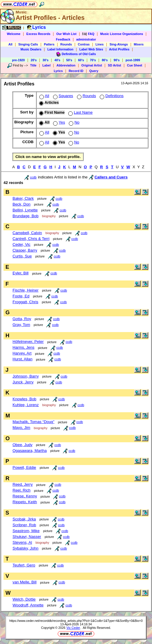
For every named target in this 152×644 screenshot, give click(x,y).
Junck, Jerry (23, 382)
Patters (49, 44)
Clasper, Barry (25, 250)
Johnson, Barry (26, 376)
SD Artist (115, 65)
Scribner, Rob (24, 525)
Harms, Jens (23, 347)
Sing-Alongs (119, 44)
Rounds (66, 44)
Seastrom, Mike (26, 531)
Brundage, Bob (26, 216)
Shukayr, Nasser (27, 537)
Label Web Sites (91, 49)
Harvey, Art (22, 353)
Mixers (139, 44)
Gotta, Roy (22, 319)
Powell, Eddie (24, 467)
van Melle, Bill (25, 582)
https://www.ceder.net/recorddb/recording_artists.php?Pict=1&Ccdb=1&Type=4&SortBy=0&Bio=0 (76, 621)
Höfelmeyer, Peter (28, 342)
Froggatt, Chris (25, 302)
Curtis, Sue (22, 256)
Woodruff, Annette (28, 605)
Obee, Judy (22, 445)
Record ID (76, 71)
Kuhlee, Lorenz (26, 405)
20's (34, 60)
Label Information (60, 49)
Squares (63, 96)
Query (94, 71)
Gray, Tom (21, 325)
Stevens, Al (22, 542)
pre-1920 (18, 60)
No (74, 122)
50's (69, 60)
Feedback (63, 39)
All (11, 44)
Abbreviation (66, 65)
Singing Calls (28, 44)
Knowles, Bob (25, 399)
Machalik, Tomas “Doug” (33, 422)
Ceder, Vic (21, 244)
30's (46, 60)
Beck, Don (22, 204)
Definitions (111, 96)
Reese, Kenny (25, 496)
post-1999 (133, 60)
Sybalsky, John (26, 548)
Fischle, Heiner (26, 290)
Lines (99, 44)
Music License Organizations (122, 34)
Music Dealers (31, 49)
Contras (84, 44)
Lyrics (58, 71)
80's (105, 60)
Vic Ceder (73, 628)
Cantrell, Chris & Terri (31, 239)
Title (33, 65)
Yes (58, 122)
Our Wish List (66, 34)
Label (46, 65)
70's (93, 60)
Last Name (80, 112)
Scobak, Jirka (24, 519)
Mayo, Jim (21, 428)
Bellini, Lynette (25, 210)
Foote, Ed (21, 296)
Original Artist (92, 65)
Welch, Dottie (24, 599)
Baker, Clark (23, 198)
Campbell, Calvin (27, 233)
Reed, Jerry (23, 484)
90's (117, 60)
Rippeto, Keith (25, 502)
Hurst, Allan (22, 359)
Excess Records (38, 34)
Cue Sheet (134, 65)
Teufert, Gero (24, 565)
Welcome (14, 34)
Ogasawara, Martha (30, 451)
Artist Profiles (119, 49)
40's (57, 60)
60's (81, 60)
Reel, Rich (21, 490)
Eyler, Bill (21, 273)
